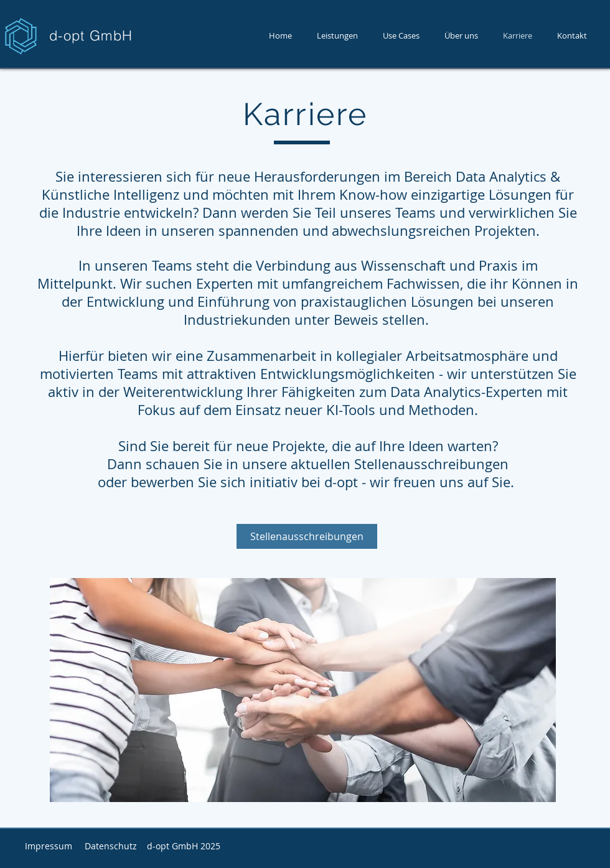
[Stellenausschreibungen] (307, 536)
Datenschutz (111, 846)
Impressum (49, 846)
